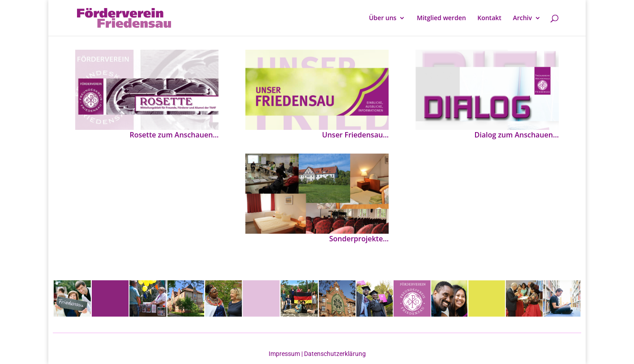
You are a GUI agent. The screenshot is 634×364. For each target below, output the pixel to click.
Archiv (522, 18)
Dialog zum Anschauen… (516, 135)
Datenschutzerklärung (334, 354)
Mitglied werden (441, 18)
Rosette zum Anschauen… (174, 135)
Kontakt (489, 18)
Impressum (285, 354)
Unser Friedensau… (355, 135)
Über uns (383, 18)
